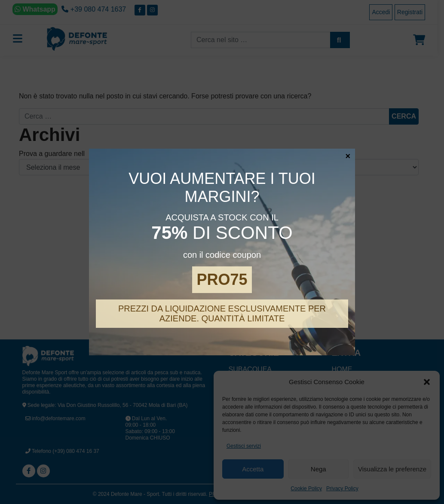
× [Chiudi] (348, 156)
